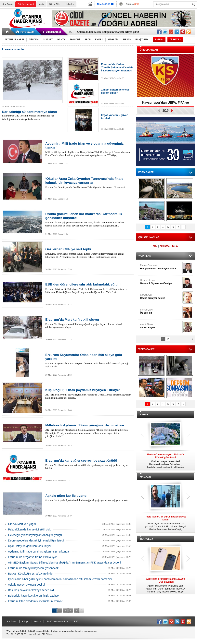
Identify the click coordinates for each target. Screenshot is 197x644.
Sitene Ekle (55, 4)
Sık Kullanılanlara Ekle (58, 621)
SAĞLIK (144, 415)
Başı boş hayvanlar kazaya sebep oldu (32, 590)
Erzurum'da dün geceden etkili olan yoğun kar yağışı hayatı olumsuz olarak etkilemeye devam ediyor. (89, 323)
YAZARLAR (145, 256)
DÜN (155, 246)
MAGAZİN (145, 477)
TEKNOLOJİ (147, 539)
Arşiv (41, 4)
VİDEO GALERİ (147, 349)
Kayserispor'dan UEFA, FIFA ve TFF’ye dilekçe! (165, 104)
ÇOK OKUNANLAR (149, 237)
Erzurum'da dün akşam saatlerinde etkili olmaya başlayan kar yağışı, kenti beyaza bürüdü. (89, 464)
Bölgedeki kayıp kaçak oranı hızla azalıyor (34, 596)
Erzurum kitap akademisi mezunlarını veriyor (35, 601)
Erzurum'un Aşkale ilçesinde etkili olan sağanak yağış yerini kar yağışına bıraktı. (89, 498)
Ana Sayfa (8, 4)
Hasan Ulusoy (161, 282)
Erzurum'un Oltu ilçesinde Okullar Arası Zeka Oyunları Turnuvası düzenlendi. (89, 183)
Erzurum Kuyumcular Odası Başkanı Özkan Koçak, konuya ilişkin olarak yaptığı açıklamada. (89, 360)
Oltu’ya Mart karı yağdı (22, 524)
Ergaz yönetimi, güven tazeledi (115, 117)
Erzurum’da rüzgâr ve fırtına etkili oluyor (32, 557)
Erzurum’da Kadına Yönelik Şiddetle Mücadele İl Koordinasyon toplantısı (117, 67)
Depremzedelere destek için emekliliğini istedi (36, 541)
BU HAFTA (165, 246)
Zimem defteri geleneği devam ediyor (115, 91)
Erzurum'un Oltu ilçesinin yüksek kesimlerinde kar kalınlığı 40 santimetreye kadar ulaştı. (32, 115)
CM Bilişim (47, 634)
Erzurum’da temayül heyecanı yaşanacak (33, 568)
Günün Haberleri (26, 4)
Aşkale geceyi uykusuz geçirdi (26, 585)
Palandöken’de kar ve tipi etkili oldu (30, 529)
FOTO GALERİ (146, 172)
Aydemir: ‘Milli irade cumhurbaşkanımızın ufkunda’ (39, 552)
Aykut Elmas (161, 326)
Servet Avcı (161, 297)
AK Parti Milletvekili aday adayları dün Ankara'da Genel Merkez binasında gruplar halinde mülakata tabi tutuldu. (89, 394)
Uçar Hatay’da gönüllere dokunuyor (30, 546)
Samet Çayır (161, 311)
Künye (25, 621)
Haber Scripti (34, 634)
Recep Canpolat (161, 267)
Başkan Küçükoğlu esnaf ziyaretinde (30, 574)
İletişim (37, 621)
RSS (76, 621)
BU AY (175, 246)
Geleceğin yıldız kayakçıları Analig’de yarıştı (35, 535)
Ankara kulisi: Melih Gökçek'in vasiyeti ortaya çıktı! (108, 32)
